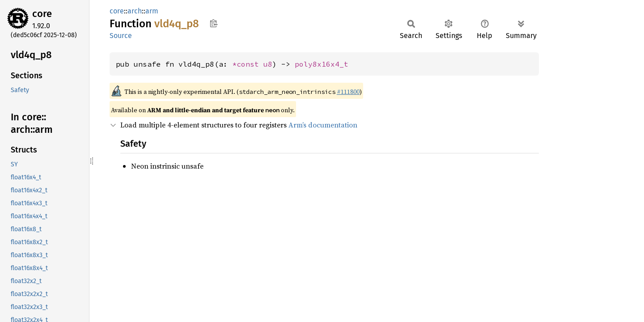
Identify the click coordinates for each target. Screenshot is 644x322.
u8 (268, 64)
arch (135, 11)
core (42, 14)
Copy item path (214, 23)
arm (152, 11)
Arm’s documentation (323, 125)
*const (248, 64)
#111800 (348, 92)
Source (121, 36)
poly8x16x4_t (322, 64)
